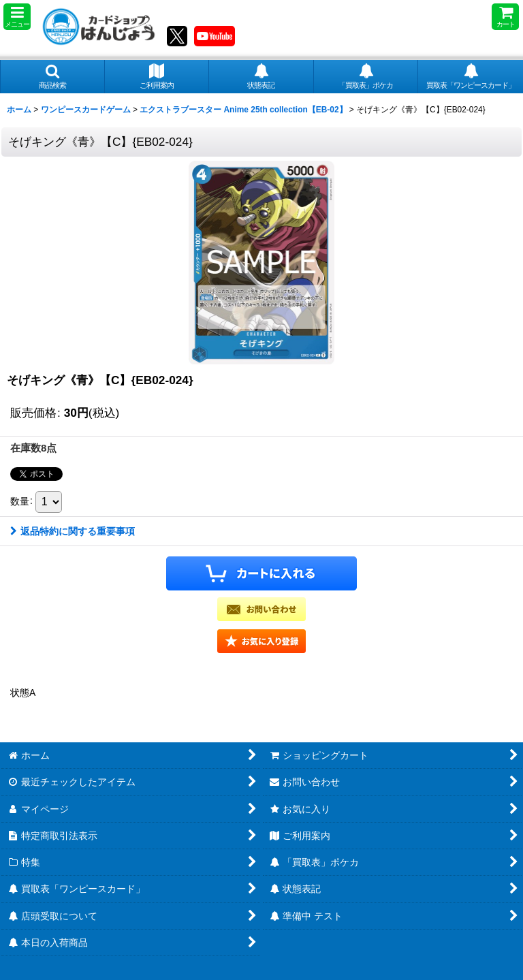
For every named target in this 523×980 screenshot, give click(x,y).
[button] (17, 17)
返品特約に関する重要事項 (73, 531)
